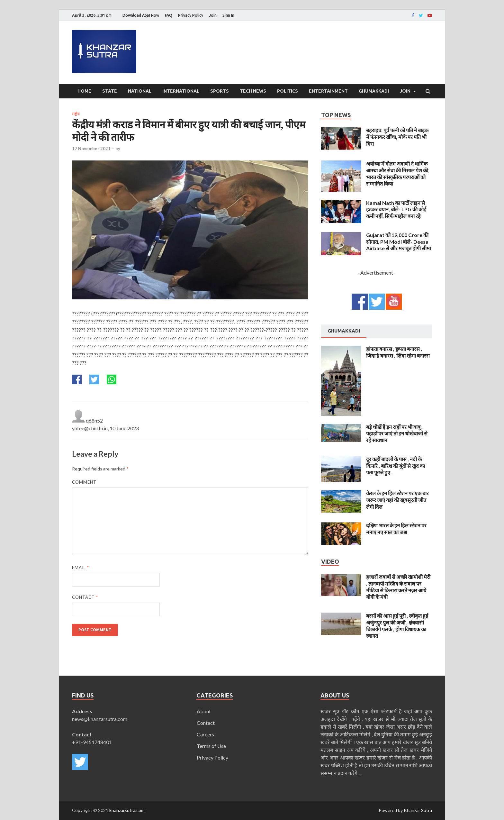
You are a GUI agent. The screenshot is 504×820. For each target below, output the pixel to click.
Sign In (228, 15)
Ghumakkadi (374, 91)
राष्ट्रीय (76, 114)
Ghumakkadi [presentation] (344, 331)
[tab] (344, 331)
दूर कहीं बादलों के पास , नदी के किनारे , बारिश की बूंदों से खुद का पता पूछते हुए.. (396, 466)
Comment (84, 482)
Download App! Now (141, 15)
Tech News (253, 91)
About (204, 711)
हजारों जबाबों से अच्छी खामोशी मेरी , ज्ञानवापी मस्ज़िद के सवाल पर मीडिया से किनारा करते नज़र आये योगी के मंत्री (398, 587)
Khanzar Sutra (418, 810)
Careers (205, 734)
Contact (85, 597)
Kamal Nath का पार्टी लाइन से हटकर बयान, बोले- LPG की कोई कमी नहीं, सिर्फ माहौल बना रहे (396, 210)
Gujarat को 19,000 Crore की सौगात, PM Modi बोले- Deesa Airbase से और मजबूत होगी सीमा (399, 242)
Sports (220, 91)
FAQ (169, 15)
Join (213, 15)
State (110, 91)
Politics (288, 91)
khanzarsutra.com (127, 810)
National (140, 91)
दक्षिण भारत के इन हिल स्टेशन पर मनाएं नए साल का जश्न (396, 529)
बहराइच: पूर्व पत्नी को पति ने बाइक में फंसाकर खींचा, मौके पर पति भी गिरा (397, 137)
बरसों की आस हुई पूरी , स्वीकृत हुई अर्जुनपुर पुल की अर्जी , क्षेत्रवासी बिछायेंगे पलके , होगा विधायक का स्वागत (397, 626)
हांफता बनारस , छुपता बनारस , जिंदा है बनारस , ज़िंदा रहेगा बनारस (398, 352)
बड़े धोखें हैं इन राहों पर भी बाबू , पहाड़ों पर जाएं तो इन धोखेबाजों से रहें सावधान (397, 434)
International (181, 91)
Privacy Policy (191, 15)
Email (81, 568)
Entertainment (328, 91)
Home (84, 91)
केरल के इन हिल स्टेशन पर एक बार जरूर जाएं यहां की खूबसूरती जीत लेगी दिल (397, 500)
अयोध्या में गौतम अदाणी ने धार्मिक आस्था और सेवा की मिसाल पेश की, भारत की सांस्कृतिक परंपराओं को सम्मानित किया (398, 173)
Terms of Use (211, 746)
